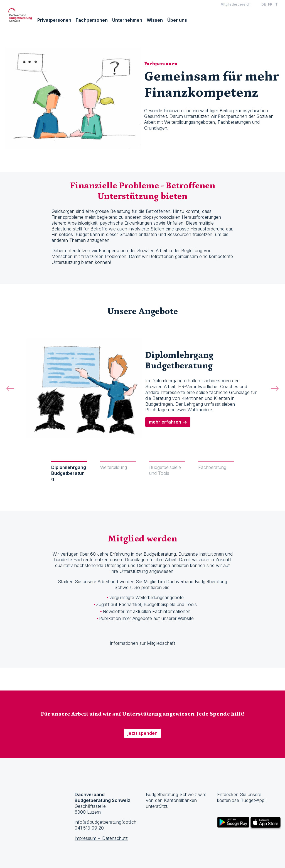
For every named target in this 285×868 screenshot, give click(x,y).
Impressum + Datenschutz (101, 838)
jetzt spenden (142, 733)
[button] (10, 395)
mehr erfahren (165, 422)
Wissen (155, 20)
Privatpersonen (54, 20)
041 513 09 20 (89, 828)
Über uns (177, 20)
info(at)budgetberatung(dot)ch (105, 822)
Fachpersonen (92, 20)
